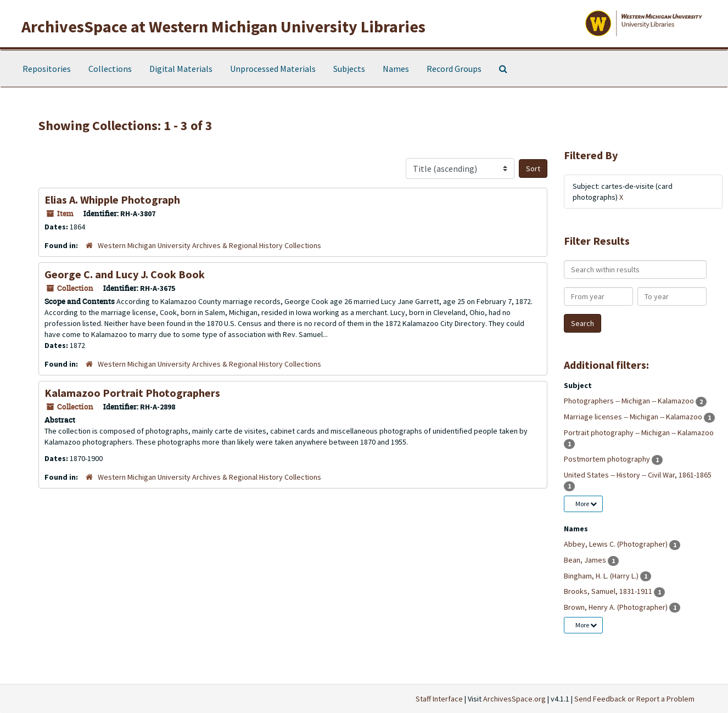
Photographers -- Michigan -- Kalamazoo (630, 401)
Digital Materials (181, 69)
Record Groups (454, 69)
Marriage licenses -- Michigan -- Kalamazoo (634, 417)
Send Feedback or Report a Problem (634, 699)
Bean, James (586, 560)
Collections (110, 69)
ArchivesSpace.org (514, 699)
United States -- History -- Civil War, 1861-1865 (638, 475)
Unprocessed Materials (273, 69)
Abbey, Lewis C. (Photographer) (617, 544)
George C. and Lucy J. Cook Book (125, 274)
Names (396, 69)
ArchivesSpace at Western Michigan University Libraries (223, 26)
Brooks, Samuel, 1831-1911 (609, 591)
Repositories (47, 69)
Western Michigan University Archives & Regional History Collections (209, 245)
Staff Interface (439, 699)
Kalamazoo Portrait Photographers (132, 393)
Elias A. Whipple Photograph (112, 200)
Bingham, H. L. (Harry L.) (602, 576)
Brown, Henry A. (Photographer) (617, 607)
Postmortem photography (608, 459)
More (586, 504)
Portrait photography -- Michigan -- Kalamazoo (639, 433)
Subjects (349, 69)
